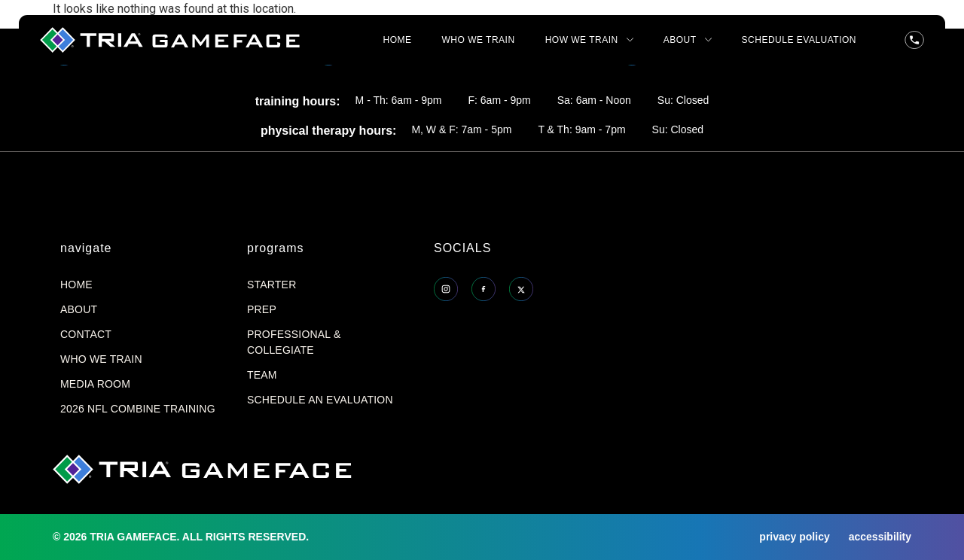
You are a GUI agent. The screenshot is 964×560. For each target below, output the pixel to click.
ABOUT (688, 40)
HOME (398, 40)
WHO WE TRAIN (479, 40)
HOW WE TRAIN (589, 40)
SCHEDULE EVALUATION (799, 40)
